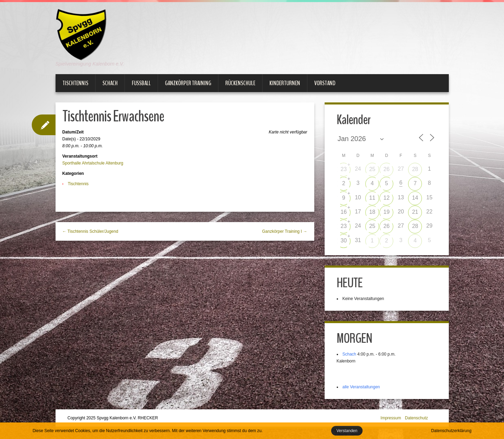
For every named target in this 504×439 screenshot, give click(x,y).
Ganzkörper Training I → (285, 231)
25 (372, 169)
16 (344, 212)
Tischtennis (75, 83)
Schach (110, 83)
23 (344, 169)
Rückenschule (240, 83)
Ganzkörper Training (188, 83)
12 (387, 198)
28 (415, 169)
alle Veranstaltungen (361, 387)
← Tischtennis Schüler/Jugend (90, 231)
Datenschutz (417, 418)
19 (387, 212)
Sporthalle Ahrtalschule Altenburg (93, 163)
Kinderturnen (285, 83)
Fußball (141, 83)
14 (415, 198)
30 (344, 241)
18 (372, 212)
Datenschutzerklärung (451, 431)
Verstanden (347, 431)
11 (372, 198)
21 (415, 212)
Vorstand (325, 83)
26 (387, 169)
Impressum (391, 418)
